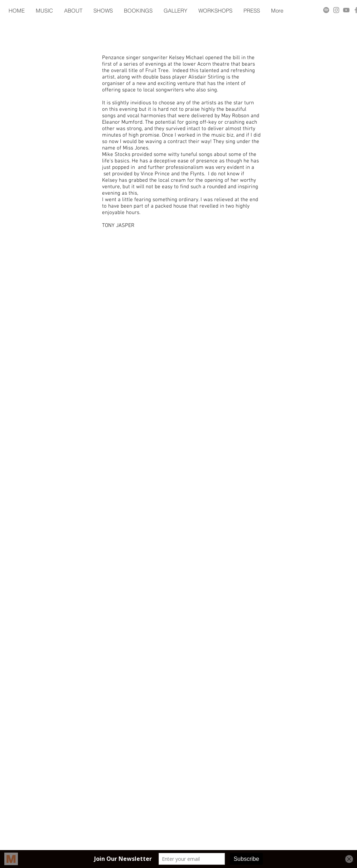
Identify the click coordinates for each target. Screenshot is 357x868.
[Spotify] (326, 10)
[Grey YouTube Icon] (346, 10)
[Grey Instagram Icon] (336, 10)
